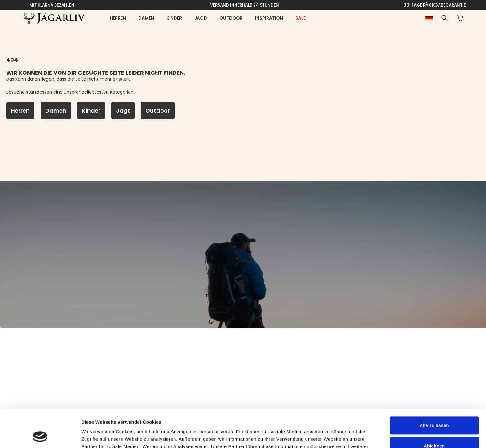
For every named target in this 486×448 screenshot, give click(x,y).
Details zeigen (97, 436)
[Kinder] (91, 111)
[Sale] (300, 18)
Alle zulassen (434, 390)
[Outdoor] (158, 111)
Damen (146, 18)
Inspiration (269, 18)
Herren (118, 18)
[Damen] (56, 111)
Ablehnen (434, 410)
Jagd (201, 18)
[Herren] (20, 111)
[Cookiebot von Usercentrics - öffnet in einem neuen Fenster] (40, 436)
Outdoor (231, 18)
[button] (444, 18)
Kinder (174, 18)
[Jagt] (123, 111)
